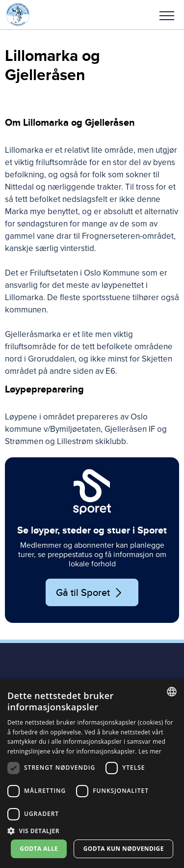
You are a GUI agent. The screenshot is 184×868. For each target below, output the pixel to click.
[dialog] (92, 774)
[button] (167, 15)
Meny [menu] (167, 16)
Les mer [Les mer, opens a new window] (150, 751)
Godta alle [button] (39, 849)
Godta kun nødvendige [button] (124, 849)
